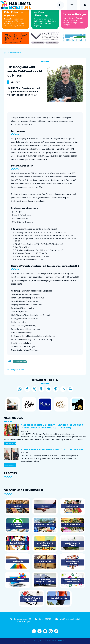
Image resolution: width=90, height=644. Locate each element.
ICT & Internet (18, 580)
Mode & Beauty (72, 506)
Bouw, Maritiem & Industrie (45, 544)
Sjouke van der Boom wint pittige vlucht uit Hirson (52, 449)
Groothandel (45, 561)
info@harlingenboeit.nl (70, 619)
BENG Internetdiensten (65, 641)
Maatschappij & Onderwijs (72, 562)
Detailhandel (18, 561)
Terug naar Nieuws (14, 53)
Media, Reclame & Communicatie (72, 581)
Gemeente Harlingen (74, 14)
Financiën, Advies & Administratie (31, 599)
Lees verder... (10, 443)
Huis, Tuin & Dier (72, 525)
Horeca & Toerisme (45, 525)
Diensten (45, 506)
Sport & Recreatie (59, 598)
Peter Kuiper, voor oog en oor (14, 14)
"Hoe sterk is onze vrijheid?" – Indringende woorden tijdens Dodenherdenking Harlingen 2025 (53, 427)
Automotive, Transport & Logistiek (45, 581)
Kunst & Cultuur (17, 543)
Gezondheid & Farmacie (18, 526)
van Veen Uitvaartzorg (41, 14)
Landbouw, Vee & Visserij (72, 544)
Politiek (17, 506)
